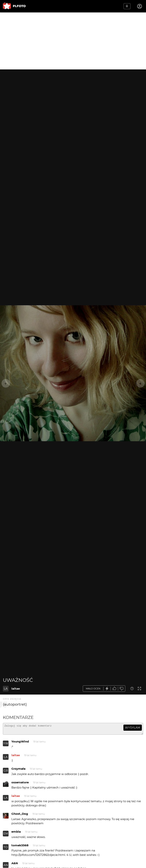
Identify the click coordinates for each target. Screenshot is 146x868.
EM (6, 835)
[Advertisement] (73, 41)
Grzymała (18, 770)
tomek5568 (20, 847)
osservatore (20, 784)
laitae (16, 689)
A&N (15, 865)
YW (6, 745)
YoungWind (20, 743)
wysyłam (133, 728)
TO (6, 849)
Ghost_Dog (20, 815)
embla (16, 833)
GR (6, 772)
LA (6, 689)
